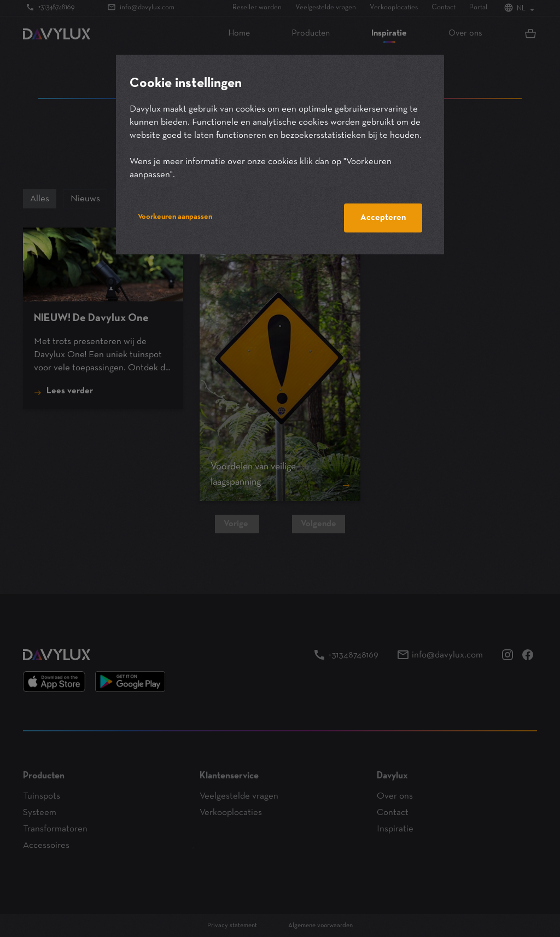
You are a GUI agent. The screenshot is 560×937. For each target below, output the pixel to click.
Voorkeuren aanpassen (175, 217)
